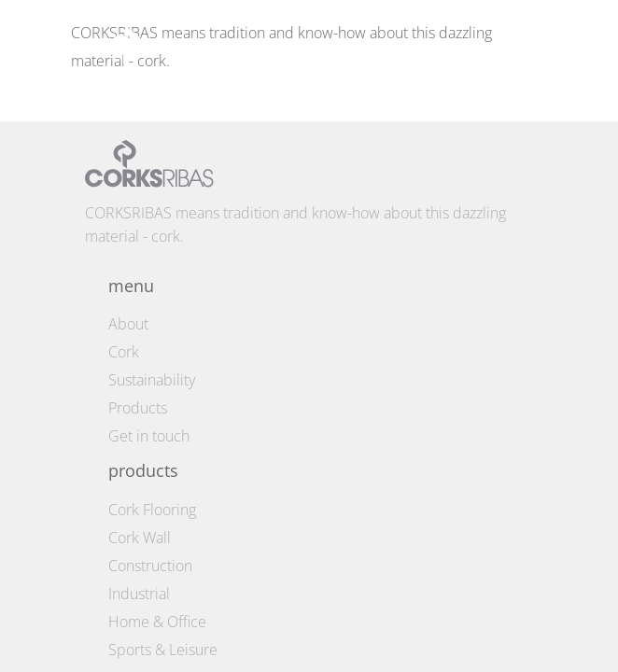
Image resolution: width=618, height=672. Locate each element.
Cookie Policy (178, 629)
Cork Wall (140, 146)
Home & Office (157, 230)
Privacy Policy (178, 651)
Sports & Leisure (163, 258)
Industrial (139, 202)
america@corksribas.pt (161, 398)
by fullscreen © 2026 (435, 617)
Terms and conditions (178, 606)
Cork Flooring (152, 118)
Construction (150, 174)
